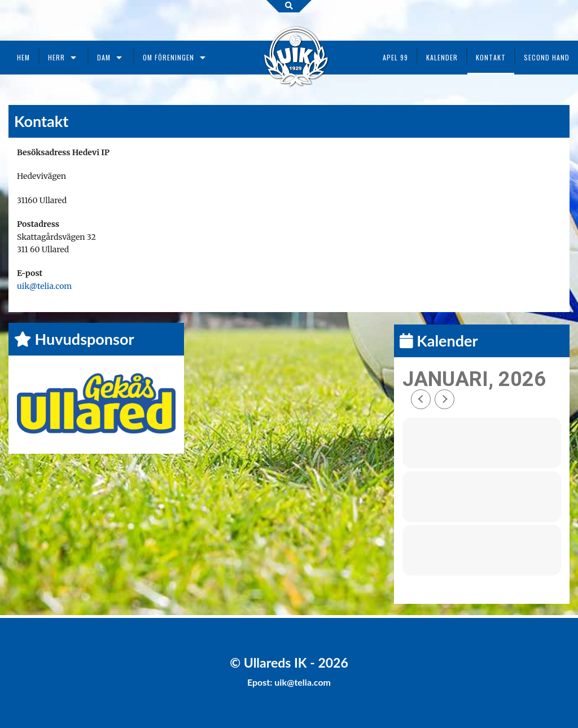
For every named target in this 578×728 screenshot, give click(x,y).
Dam (104, 57)
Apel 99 (395, 57)
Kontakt (491, 57)
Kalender (442, 57)
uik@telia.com (44, 286)
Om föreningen (168, 57)
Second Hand (547, 57)
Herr (56, 57)
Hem (23, 57)
